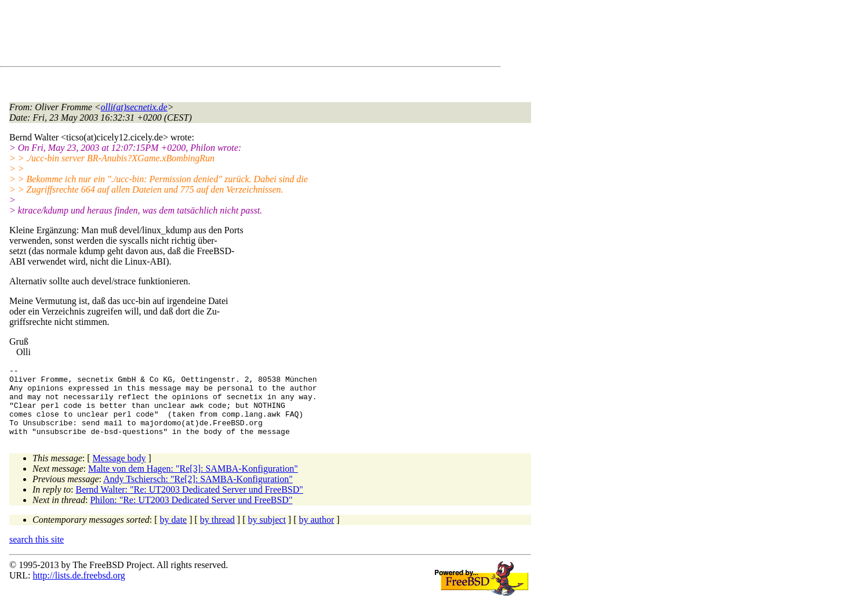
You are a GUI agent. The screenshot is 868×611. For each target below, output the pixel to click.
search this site (37, 553)
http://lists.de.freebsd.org (79, 589)
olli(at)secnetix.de (134, 107)
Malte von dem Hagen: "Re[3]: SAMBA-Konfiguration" (193, 482)
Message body (119, 472)
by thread (217, 534)
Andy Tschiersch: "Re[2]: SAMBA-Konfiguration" (198, 493)
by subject (267, 534)
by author (316, 534)
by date (174, 534)
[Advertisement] (220, 35)
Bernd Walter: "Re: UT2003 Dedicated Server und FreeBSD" (190, 503)
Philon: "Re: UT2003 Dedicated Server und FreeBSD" (191, 514)
